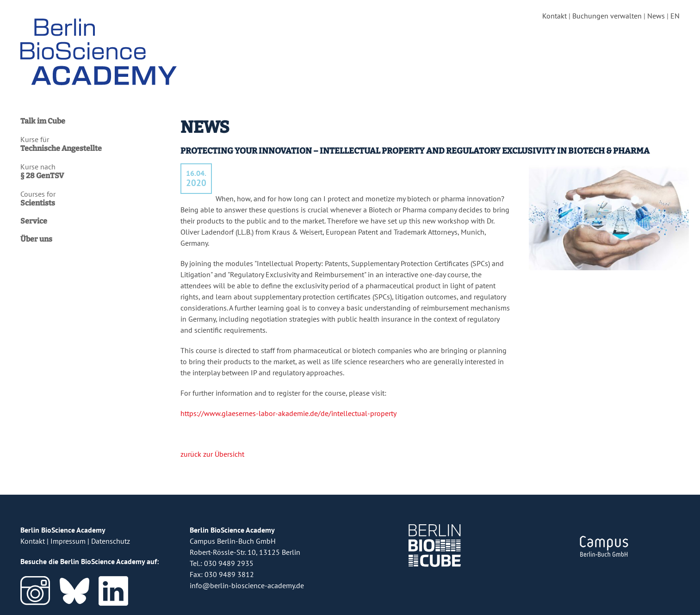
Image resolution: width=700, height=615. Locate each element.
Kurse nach (96, 171)
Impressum (68, 541)
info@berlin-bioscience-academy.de (247, 585)
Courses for (96, 199)
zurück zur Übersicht (212, 454)
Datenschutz (111, 541)
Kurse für (96, 144)
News (656, 16)
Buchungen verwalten (607, 16)
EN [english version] (675, 16)
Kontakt (554, 16)
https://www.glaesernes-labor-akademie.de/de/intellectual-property (288, 413)
